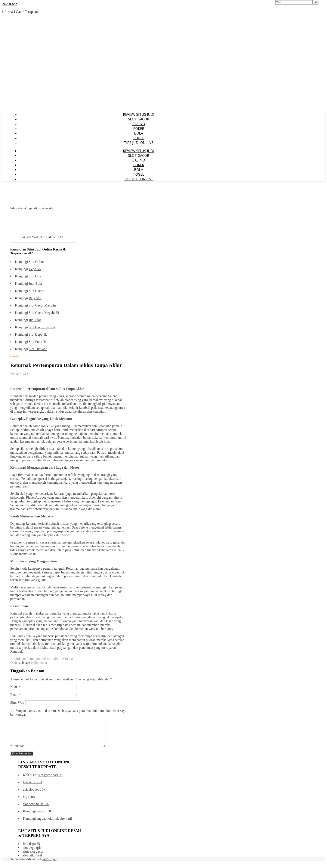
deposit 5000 (45, 816)
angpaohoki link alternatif (54, 824)
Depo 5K (35, 269)
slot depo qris (32, 853)
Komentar (17, 751)
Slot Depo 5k (38, 334)
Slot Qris (35, 276)
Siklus (60, 659)
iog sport (29, 802)
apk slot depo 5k (34, 795)
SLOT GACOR (139, 119)
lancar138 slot (33, 787)
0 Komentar (39, 663)
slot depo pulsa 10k (36, 809)
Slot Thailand (38, 349)
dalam (22, 659)
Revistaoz (9, 4)
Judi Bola (35, 284)
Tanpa (69, 659)
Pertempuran (35, 659)
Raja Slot (35, 298)
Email (16, 695)
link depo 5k (31, 849)
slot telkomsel (32, 860)
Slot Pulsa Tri (38, 342)
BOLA (139, 133)
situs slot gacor (33, 857)
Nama (16, 687)
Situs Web (17, 703)
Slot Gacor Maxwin (42, 305)
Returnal (50, 659)
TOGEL (139, 138)
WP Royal (50, 864)
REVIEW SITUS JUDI (139, 114)
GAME (15, 356)
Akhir (14, 659)
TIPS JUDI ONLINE (139, 143)
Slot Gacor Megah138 (44, 313)
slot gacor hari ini (50, 780)
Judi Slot (35, 320)
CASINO (139, 124)
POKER (139, 129)
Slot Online (36, 262)
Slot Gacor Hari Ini (42, 327)
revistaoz (24, 663)
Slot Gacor (36, 291)
